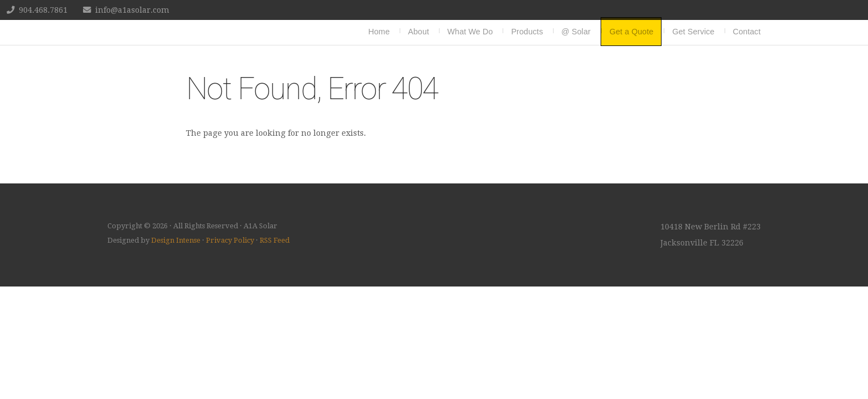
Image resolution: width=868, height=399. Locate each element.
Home (379, 32)
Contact (747, 32)
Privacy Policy (230, 240)
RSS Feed (275, 240)
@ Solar (576, 32)
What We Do (470, 32)
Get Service (693, 32)
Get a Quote (632, 32)
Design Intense (176, 240)
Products (527, 32)
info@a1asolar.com (132, 10)
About (418, 32)
